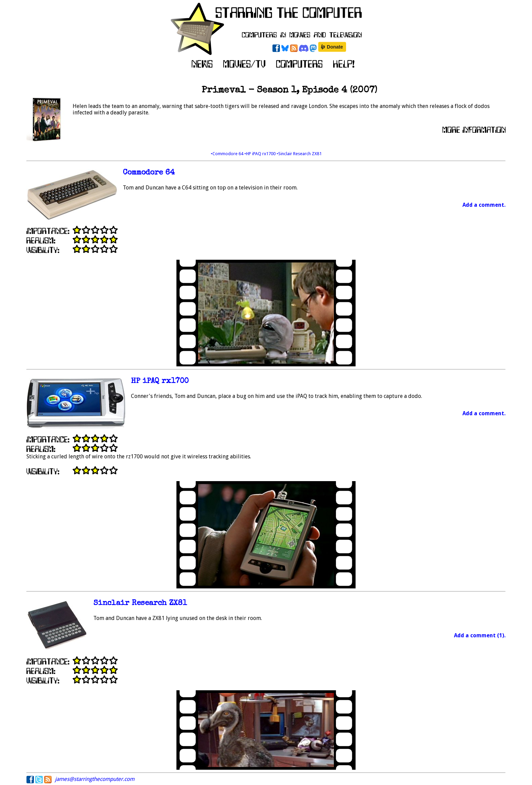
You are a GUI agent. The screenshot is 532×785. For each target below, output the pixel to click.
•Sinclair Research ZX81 (299, 154)
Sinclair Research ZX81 (140, 604)
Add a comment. (484, 205)
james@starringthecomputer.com (95, 779)
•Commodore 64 (227, 154)
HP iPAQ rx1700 (160, 381)
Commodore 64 (149, 173)
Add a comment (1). (480, 635)
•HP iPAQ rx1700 (260, 154)
